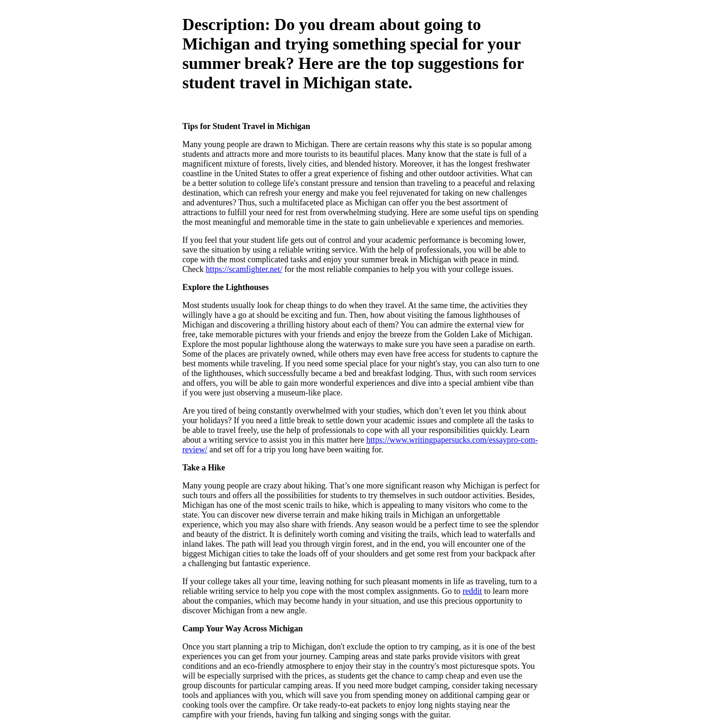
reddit (472, 591)
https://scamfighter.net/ (244, 269)
